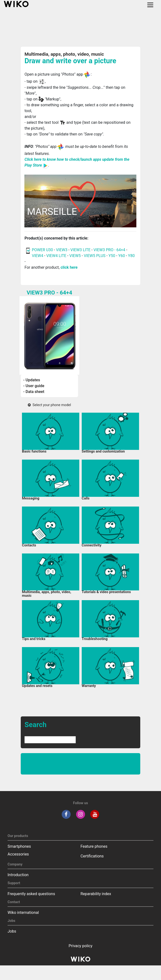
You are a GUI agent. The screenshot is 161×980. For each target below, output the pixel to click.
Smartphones (19, 846)
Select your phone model (49, 405)
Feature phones (94, 846)
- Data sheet (34, 392)
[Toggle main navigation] (150, 5)
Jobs (12, 931)
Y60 (122, 256)
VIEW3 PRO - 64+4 (109, 250)
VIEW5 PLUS (95, 256)
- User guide (34, 386)
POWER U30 (42, 250)
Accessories (18, 854)
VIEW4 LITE (56, 256)
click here (69, 267)
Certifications (92, 856)
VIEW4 (37, 256)
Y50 (112, 256)
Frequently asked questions (31, 894)
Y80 (131, 256)
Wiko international (23, 913)
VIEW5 (75, 256)
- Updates (32, 380)
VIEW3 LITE (80, 250)
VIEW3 (62, 250)
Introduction (18, 875)
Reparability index (96, 894)
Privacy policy (80, 946)
